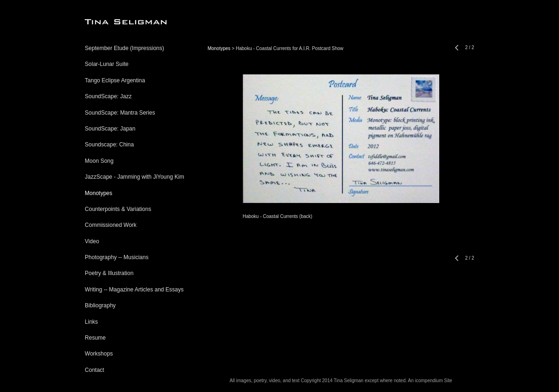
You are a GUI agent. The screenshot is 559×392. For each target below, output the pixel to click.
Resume (95, 338)
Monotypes (98, 193)
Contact (94, 370)
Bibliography (100, 305)
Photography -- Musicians (116, 257)
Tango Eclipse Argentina (115, 80)
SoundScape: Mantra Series (120, 113)
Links (91, 322)
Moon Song (99, 161)
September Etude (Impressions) (124, 48)
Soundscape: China (109, 145)
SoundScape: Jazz (108, 96)
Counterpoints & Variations (118, 209)
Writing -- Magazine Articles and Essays (134, 290)
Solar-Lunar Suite (106, 64)
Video (92, 241)
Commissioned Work (110, 225)
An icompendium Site (430, 381)
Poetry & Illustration (109, 273)
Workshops (99, 354)
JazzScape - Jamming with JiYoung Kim (134, 177)
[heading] (108, 22)
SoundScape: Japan (110, 129)
